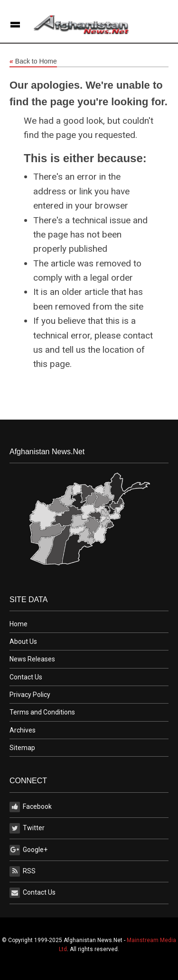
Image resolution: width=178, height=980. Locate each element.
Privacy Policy (30, 695)
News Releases (32, 659)
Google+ (28, 850)
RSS (23, 871)
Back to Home (33, 62)
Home (19, 624)
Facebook (31, 807)
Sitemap (22, 748)
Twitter (27, 828)
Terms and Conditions (42, 712)
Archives (23, 730)
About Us (23, 641)
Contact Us (26, 677)
